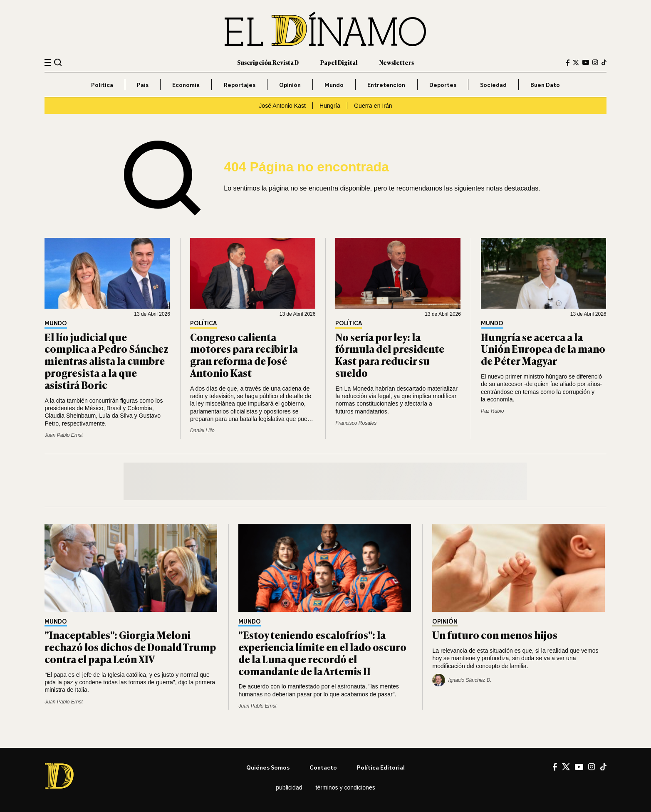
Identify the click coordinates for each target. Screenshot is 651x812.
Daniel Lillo (202, 431)
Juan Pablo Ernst (63, 435)
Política (102, 85)
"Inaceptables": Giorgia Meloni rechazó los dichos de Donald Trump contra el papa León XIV (130, 647)
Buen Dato (545, 85)
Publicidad (289, 787)
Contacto (323, 767)
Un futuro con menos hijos (495, 635)
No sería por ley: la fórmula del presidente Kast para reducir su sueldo (390, 355)
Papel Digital (339, 62)
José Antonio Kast (282, 106)
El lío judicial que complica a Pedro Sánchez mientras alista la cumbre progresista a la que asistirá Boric (106, 361)
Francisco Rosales (356, 423)
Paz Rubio (492, 411)
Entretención (386, 85)
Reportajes (240, 85)
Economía (186, 85)
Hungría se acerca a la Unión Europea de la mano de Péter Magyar (543, 349)
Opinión (290, 85)
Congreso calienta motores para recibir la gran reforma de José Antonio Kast (244, 355)
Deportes (443, 85)
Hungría (330, 106)
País (143, 85)
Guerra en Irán (373, 106)
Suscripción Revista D (268, 62)
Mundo (334, 85)
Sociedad (493, 85)
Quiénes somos (268, 767)
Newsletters (397, 62)
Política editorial (381, 767)
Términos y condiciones (345, 787)
